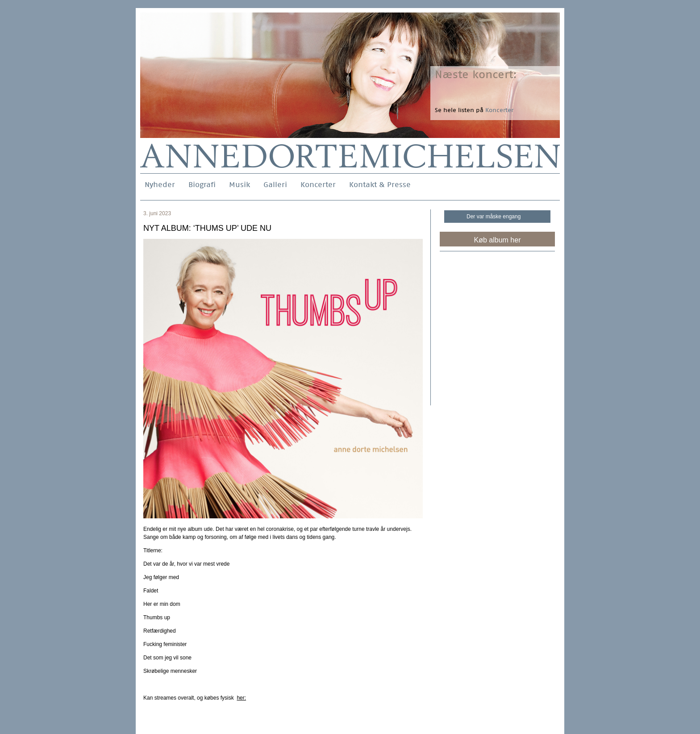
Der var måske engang (494, 217)
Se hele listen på (474, 110)
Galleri (275, 185)
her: (241, 698)
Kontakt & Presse (380, 185)
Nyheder (160, 185)
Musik (240, 185)
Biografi (202, 185)
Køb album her (498, 240)
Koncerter (318, 185)
